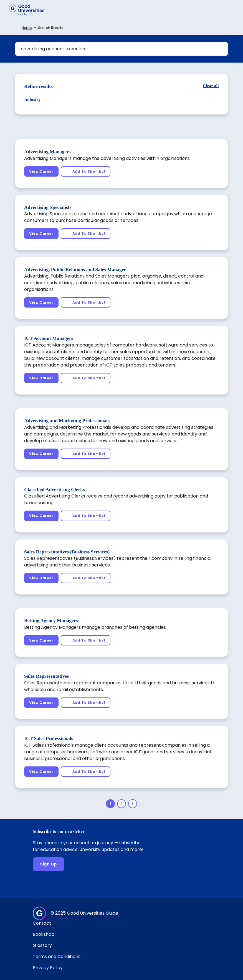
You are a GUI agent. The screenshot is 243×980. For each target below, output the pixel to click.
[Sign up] (48, 864)
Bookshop (44, 934)
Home (27, 28)
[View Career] (41, 171)
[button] (231, 10)
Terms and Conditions (57, 957)
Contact (42, 923)
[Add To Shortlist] (86, 171)
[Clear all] (211, 86)
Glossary (42, 945)
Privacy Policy (48, 968)
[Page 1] (110, 804)
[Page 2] (121, 804)
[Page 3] (133, 804)
